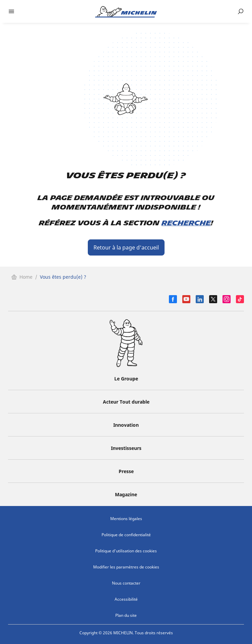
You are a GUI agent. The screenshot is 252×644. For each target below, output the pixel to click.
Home (22, 277)
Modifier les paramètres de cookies (126, 567)
